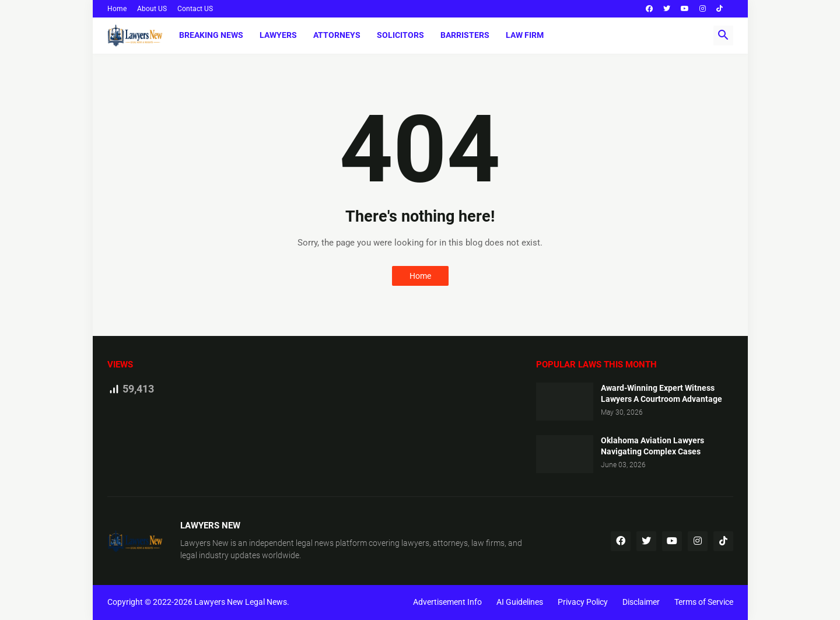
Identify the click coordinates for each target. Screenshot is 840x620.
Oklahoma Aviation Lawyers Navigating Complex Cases (652, 446)
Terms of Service (704, 602)
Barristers (465, 35)
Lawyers (278, 35)
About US (152, 9)
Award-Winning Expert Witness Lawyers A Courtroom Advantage (661, 393)
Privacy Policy (583, 602)
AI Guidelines (520, 602)
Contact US (195, 9)
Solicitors (400, 35)
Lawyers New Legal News (241, 602)
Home (117, 9)
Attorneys (337, 35)
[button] (723, 36)
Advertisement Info (447, 602)
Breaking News (211, 35)
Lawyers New (204, 543)
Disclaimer (641, 602)
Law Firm (525, 35)
